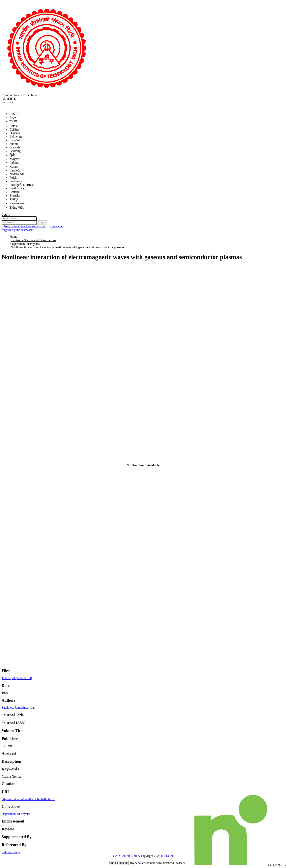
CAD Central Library (127, 856)
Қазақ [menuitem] (14, 167)
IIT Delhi (167, 856)
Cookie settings (119, 863)
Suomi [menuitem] (14, 144)
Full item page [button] (11, 852)
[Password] (19, 222)
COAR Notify (240, 865)
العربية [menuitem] (14, 117)
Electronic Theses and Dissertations (33, 240)
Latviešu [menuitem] (15, 170)
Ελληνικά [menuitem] (16, 137)
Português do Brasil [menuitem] (22, 185)
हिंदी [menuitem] (12, 155)
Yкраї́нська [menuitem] (17, 203)
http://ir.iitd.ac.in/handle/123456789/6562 (28, 799)
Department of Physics (25, 244)
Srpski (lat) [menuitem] (17, 188)
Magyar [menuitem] (14, 159)
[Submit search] (4, 107)
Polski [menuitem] (14, 178)
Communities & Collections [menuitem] (19, 95)
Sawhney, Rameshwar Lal (18, 708)
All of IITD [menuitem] (9, 99)
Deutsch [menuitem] (15, 133)
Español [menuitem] (15, 140)
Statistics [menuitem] (7, 102)
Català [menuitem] (14, 126)
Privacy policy (137, 863)
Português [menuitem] (16, 181)
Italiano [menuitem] (14, 162)
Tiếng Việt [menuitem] (17, 208)
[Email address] (19, 218)
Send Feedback (177, 863)
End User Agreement (156, 863)
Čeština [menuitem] (14, 129)
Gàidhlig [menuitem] (15, 151)
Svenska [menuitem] (15, 195)
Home (13, 237)
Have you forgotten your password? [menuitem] (32, 228)
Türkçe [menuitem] (14, 199)
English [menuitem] (14, 113)
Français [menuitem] (15, 147)
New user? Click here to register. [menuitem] (25, 226)
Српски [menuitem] (15, 192)
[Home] (46, 92)
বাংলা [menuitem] (13, 121)
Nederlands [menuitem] (17, 174)
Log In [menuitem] (6, 215)
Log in (42, 222)
